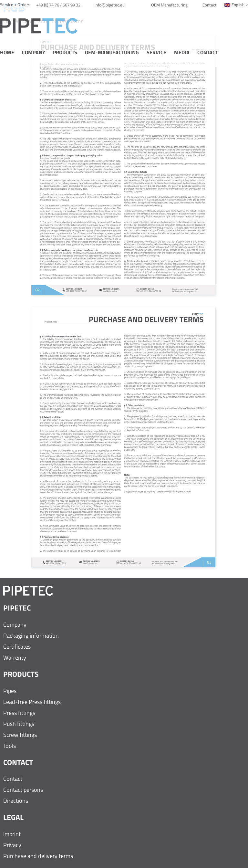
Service (156, 53)
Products (65, 53)
